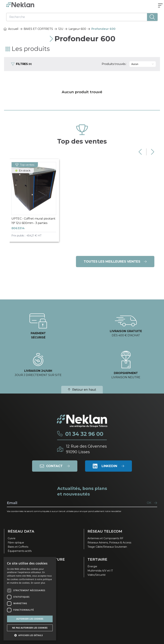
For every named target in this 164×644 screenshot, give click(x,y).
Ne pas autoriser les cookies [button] (30, 628)
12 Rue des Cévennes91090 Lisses (86, 449)
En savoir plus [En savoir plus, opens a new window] (38, 583)
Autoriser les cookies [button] (30, 619)
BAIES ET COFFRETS (38, 29)
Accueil (11, 29)
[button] (30, 635)
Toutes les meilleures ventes (115, 262)
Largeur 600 (77, 29)
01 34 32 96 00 (84, 434)
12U (61, 29)
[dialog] (30, 599)
